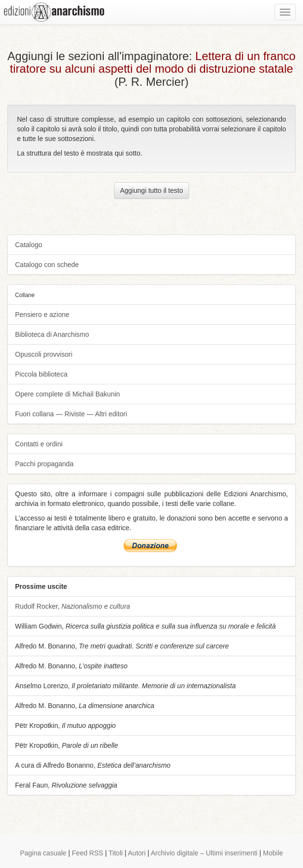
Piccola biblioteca (41, 374)
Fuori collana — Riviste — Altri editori (71, 414)
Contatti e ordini (39, 444)
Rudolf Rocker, (72, 606)
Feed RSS (88, 853)
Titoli (116, 853)
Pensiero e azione (42, 315)
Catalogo (29, 245)
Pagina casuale (43, 853)
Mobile (273, 853)
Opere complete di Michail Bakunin (67, 394)
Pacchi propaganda (44, 464)
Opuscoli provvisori (44, 354)
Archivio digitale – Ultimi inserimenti (204, 853)
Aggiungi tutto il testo (152, 190)
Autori (137, 853)
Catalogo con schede (47, 265)
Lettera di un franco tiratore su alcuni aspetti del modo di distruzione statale (152, 62)
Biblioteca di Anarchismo (52, 334)
